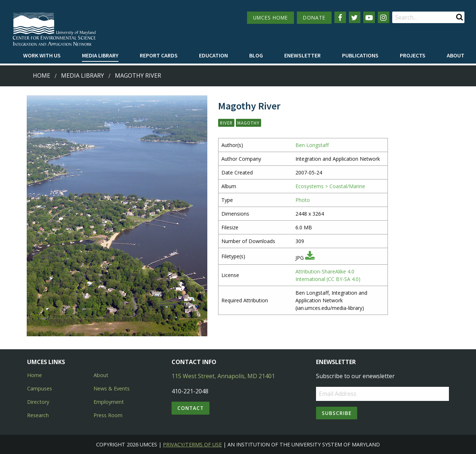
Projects (413, 55)
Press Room (108, 415)
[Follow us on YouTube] (369, 17)
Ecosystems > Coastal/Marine (330, 186)
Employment (109, 402)
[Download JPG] (310, 258)
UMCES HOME (271, 18)
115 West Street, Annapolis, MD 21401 (223, 376)
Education (213, 55)
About (456, 55)
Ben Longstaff (312, 145)
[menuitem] (42, 56)
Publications (360, 55)
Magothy (248, 123)
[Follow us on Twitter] (355, 17)
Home (42, 75)
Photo (303, 200)
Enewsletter (302, 55)
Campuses (40, 388)
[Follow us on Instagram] (384, 17)
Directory (38, 402)
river (226, 123)
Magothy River (138, 75)
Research (38, 415)
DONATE (314, 18)
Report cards (159, 55)
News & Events (112, 388)
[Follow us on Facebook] (340, 17)
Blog (256, 55)
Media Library (100, 55)
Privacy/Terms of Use (192, 444)
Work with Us (42, 55)
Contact (191, 408)
